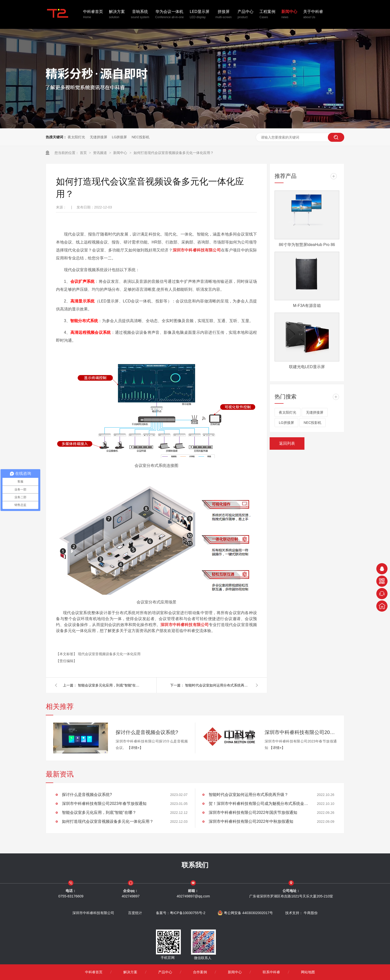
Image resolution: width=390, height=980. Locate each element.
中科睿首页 (93, 15)
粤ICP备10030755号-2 (188, 913)
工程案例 (267, 15)
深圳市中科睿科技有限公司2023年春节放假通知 (301, 732)
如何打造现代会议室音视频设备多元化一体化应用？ (174, 153)
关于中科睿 (313, 15)
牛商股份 (311, 913)
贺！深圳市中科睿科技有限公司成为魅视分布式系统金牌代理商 (258, 804)
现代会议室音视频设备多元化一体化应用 (109, 654)
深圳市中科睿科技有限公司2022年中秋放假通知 (251, 821)
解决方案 (117, 15)
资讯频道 (100, 153)
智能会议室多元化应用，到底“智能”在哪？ (110, 685)
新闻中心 (289, 15)
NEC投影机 (141, 137)
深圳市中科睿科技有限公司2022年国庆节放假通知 (253, 812)
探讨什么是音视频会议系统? (147, 732)
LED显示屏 (200, 15)
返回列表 (287, 443)
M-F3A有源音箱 (307, 306)
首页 (84, 153)
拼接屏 (223, 15)
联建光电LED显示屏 (307, 367)
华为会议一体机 (170, 15)
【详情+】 (135, 748)
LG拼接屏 (120, 137)
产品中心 (245, 15)
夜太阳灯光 (76, 137)
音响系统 (140, 15)
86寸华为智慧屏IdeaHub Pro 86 (307, 245)
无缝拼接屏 (98, 137)
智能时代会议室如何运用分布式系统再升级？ (217, 685)
